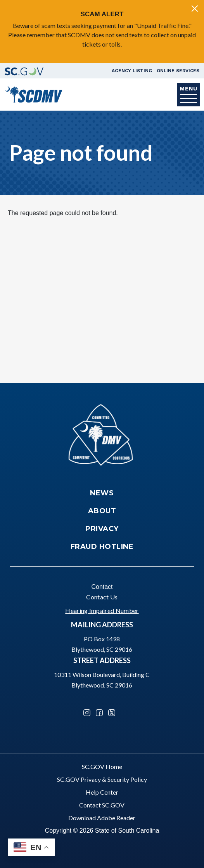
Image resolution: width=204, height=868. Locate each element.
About (102, 511)
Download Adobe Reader (102, 818)
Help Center (102, 792)
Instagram (87, 713)
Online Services (178, 71)
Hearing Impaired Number (102, 610)
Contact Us (102, 597)
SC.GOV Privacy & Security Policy (102, 779)
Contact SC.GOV (102, 805)
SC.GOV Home (102, 766)
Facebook (99, 713)
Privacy (102, 529)
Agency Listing (132, 71)
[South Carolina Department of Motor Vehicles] (34, 94)
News (102, 493)
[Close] (195, 9)
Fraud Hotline (102, 547)
